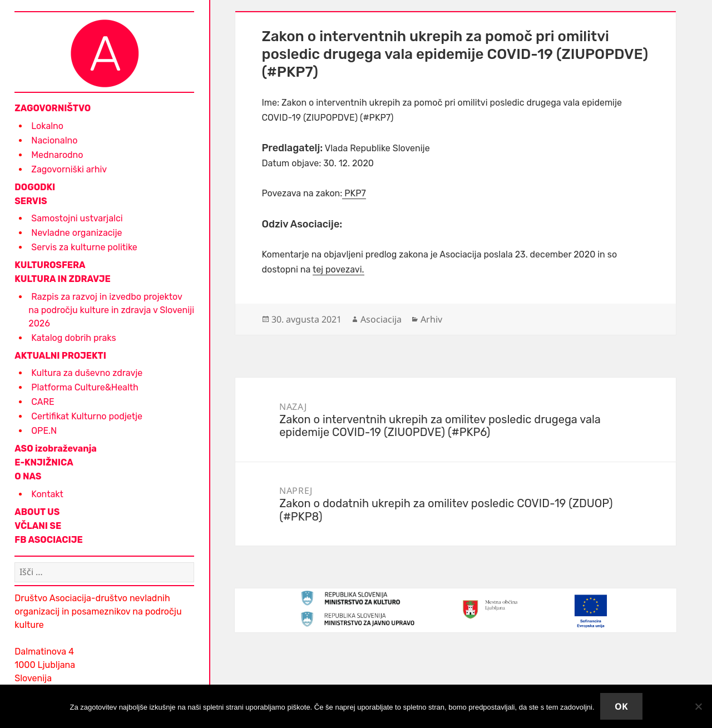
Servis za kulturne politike (84, 247)
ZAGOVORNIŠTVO (53, 108)
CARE (43, 402)
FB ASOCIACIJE (48, 540)
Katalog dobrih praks (73, 338)
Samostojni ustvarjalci (77, 218)
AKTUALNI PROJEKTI (60, 356)
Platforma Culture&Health (85, 387)
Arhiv (431, 319)
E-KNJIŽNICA (44, 462)
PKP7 (354, 193)
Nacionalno (54, 140)
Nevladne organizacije (76, 233)
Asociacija (381, 319)
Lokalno (47, 126)
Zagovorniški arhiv (69, 169)
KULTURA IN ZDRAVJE (62, 279)
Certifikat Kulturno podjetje (87, 416)
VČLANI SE (38, 526)
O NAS (28, 476)
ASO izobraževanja (56, 449)
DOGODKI (35, 187)
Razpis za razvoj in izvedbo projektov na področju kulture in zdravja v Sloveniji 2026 (111, 310)
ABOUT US (37, 512)
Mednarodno (57, 155)
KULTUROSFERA (50, 265)
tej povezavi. (338, 269)
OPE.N (44, 431)
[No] (698, 706)
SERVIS (31, 201)
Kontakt (47, 494)
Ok (621, 706)
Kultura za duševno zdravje (87, 373)
